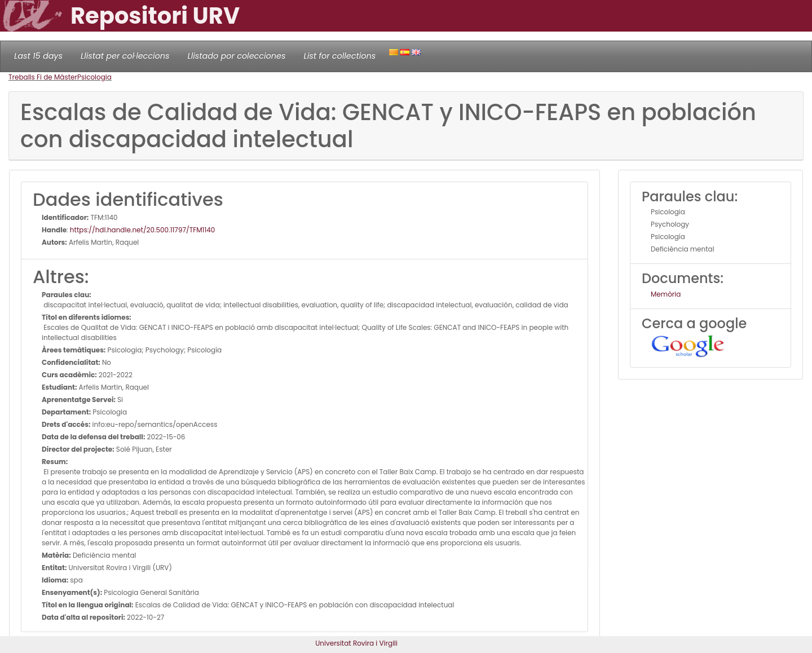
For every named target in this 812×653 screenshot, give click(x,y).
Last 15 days (38, 56)
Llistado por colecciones (237, 56)
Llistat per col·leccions (125, 56)
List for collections (339, 56)
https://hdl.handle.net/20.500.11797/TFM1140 (143, 230)
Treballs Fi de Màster (43, 77)
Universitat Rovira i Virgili (356, 643)
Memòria (666, 294)
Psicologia (94, 77)
